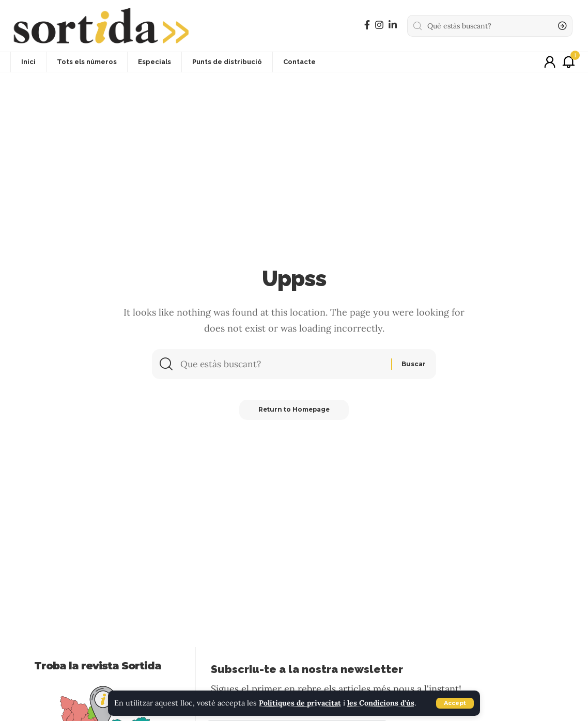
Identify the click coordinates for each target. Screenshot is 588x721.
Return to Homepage (294, 411)
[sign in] (550, 62)
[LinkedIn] (393, 25)
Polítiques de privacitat (301, 703)
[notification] (568, 62)
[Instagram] (379, 25)
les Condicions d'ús (383, 703)
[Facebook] (367, 25)
